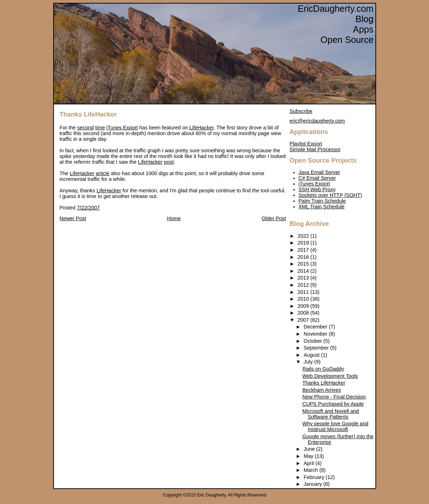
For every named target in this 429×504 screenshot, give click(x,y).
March (311, 470)
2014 (304, 271)
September (317, 348)
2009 (304, 306)
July (309, 362)
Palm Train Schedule (322, 201)
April (310, 463)
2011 (304, 292)
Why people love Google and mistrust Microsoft (335, 426)
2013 (304, 278)
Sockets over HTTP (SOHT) (330, 195)
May (309, 456)
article (103, 173)
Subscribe (301, 111)
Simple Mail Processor (315, 149)
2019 (304, 243)
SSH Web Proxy (317, 189)
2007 (304, 320)
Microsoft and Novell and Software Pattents (330, 414)
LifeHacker (201, 128)
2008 (304, 313)
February (315, 477)
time (100, 128)
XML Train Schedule (322, 207)
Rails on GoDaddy (323, 369)
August (312, 355)
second (85, 128)
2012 (304, 285)
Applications (309, 132)
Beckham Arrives (321, 390)
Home (174, 218)
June (310, 449)
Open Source (347, 40)
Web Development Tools (330, 376)
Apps (363, 29)
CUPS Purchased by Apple (333, 404)
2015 (304, 264)
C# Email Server (317, 178)
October (313, 341)
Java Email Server (320, 172)
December (316, 327)
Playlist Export (306, 144)
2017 (304, 250)
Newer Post (73, 218)
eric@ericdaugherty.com (317, 121)
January (313, 484)
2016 (304, 257)
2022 (304, 236)
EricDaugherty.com (335, 9)
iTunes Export (122, 128)
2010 (304, 299)
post (169, 162)
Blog (364, 19)
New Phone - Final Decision (334, 397)
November (316, 334)
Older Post (274, 218)
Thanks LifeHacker (88, 114)
